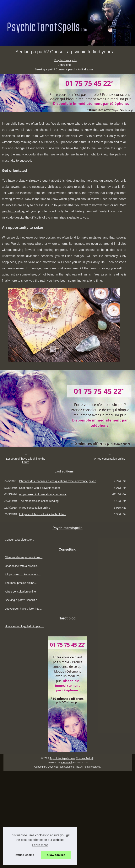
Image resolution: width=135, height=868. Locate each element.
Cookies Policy (84, 758)
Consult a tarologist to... (19, 540)
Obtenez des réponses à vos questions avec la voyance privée (58, 481)
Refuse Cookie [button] (24, 855)
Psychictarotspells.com (62, 758)
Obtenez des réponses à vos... (24, 557)
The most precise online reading (39, 501)
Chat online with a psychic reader (40, 488)
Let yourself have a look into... (23, 609)
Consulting (64, 65)
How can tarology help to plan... (24, 626)
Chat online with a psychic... (22, 566)
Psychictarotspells (65, 60)
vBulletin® (67, 762)
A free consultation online (110, 459)
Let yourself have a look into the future (26, 460)
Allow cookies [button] (56, 855)
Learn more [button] (40, 845)
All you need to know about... (23, 574)
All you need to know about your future (43, 494)
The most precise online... (21, 583)
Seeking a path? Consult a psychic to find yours (64, 69)
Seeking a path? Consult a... (22, 600)
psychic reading (13, 211)
